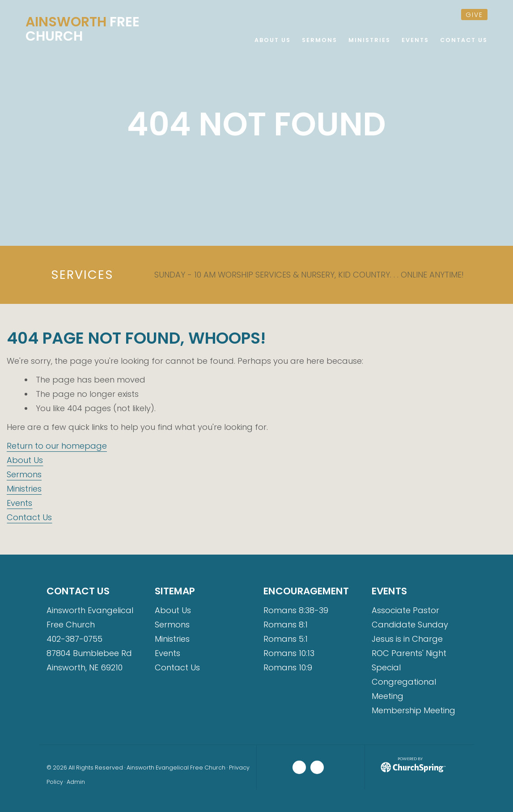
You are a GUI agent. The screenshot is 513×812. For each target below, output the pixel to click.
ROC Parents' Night (409, 653)
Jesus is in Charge (407, 639)
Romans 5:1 (286, 639)
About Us (25, 460)
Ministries (24, 489)
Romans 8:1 (286, 625)
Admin (76, 782)
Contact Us (29, 517)
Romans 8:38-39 (296, 610)
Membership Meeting (413, 710)
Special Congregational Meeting (404, 682)
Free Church (83, 29)
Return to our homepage (57, 446)
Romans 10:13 (289, 653)
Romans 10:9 (288, 667)
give (474, 15)
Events (19, 503)
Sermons (24, 474)
